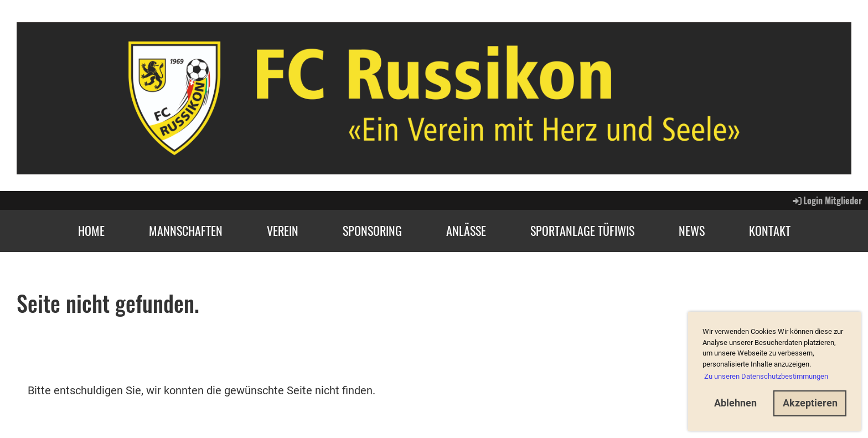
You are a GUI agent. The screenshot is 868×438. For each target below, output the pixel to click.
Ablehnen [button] (735, 403)
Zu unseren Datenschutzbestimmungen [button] (766, 376)
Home (91, 230)
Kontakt (770, 230)
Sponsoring (372, 230)
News (692, 230)
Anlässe (466, 230)
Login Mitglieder (826, 200)
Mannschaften (186, 230)
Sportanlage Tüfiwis (582, 230)
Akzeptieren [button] (810, 403)
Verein (283, 230)
